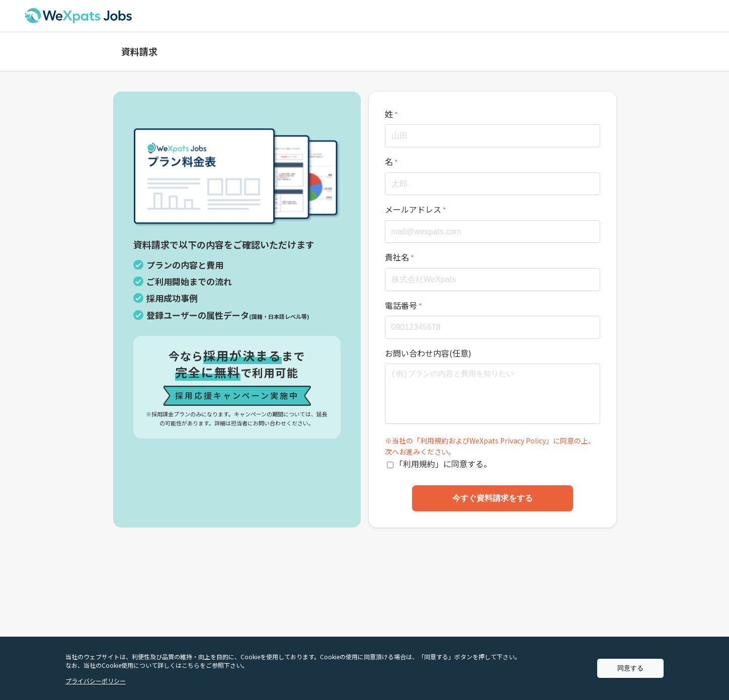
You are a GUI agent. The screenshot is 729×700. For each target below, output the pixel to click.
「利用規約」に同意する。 (443, 464)
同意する (630, 668)
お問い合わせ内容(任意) (428, 353)
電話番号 (401, 305)
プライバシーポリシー (96, 681)
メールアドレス (413, 209)
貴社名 (397, 257)
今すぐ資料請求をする (493, 498)
